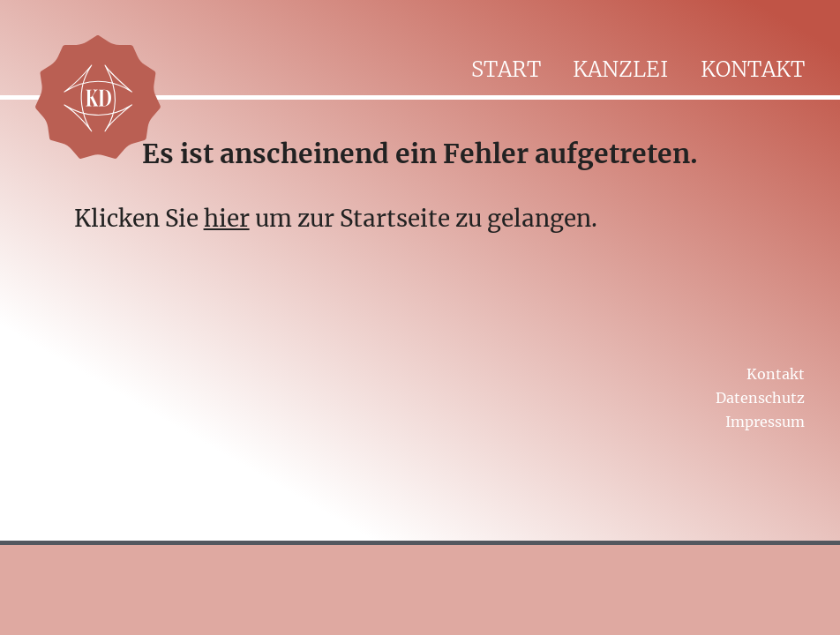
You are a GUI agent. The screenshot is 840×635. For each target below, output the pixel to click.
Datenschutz (760, 398)
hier (227, 218)
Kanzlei (621, 69)
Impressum (765, 422)
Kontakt (753, 69)
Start (506, 69)
